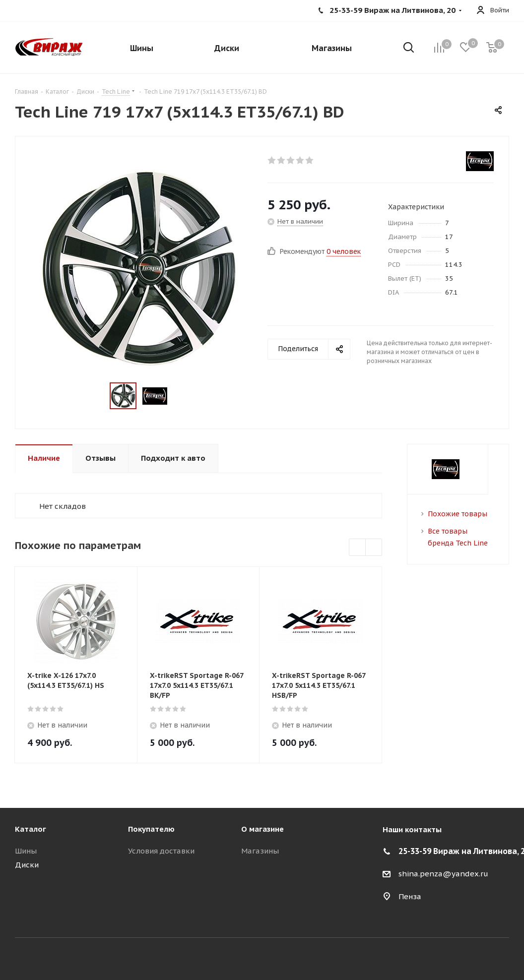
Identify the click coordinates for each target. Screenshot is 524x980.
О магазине (262, 829)
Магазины (260, 851)
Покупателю (151, 829)
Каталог (31, 829)
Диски (27, 865)
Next (374, 548)
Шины (26, 851)
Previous (358, 548)
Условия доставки (161, 851)
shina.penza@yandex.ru (443, 874)
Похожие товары (458, 514)
